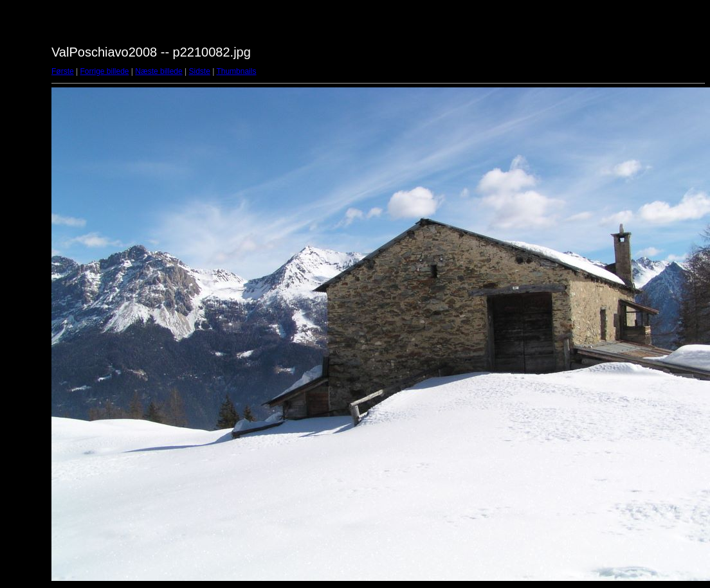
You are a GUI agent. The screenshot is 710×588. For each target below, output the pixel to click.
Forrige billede (104, 71)
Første (63, 71)
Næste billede (159, 71)
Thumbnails (236, 71)
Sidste (199, 71)
